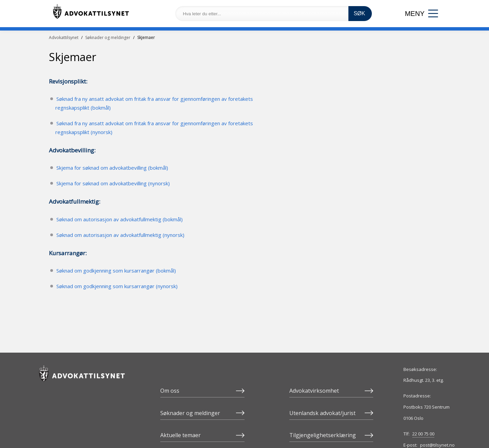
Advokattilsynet (64, 38)
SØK (359, 13)
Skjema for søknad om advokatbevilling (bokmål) (112, 168)
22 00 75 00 (423, 434)
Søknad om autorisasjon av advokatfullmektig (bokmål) (120, 219)
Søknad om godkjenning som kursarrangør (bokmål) (116, 270)
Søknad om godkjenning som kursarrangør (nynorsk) (117, 286)
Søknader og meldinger (108, 38)
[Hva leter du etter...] (262, 14)
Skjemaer (146, 38)
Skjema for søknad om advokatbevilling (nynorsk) (113, 183)
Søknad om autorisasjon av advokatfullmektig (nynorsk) (120, 235)
